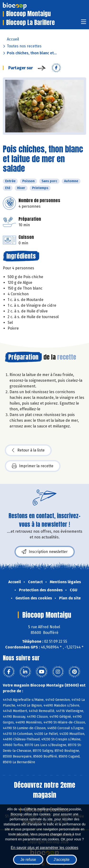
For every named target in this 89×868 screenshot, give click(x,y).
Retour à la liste (28, 450)
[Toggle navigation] (84, 23)
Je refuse (28, 860)
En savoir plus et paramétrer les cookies (44, 848)
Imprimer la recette (33, 466)
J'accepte (62, 860)
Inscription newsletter (45, 552)
